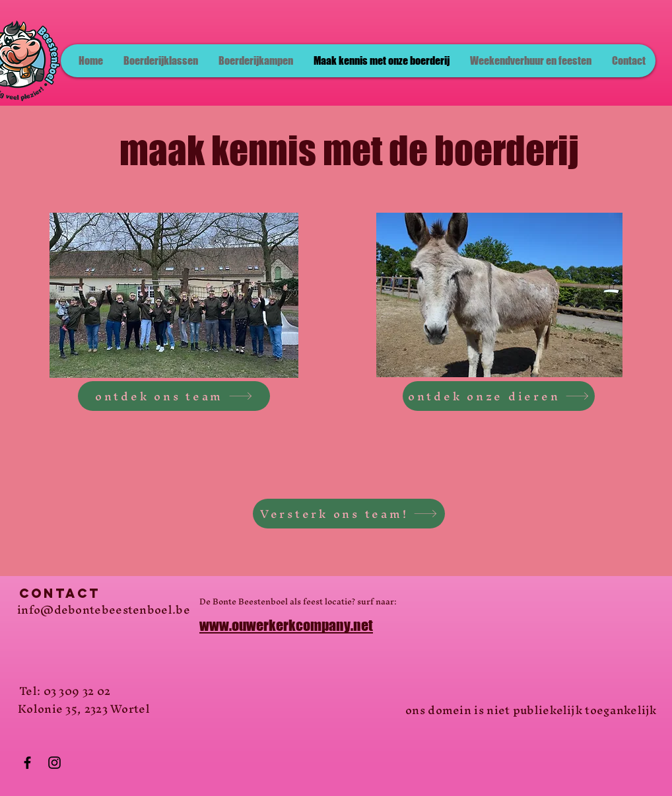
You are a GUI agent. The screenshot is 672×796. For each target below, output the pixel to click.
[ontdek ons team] (174, 396)
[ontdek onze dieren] (499, 396)
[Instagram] (54, 763)
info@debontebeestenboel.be (104, 609)
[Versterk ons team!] (349, 514)
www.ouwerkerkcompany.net (286, 625)
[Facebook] (27, 763)
